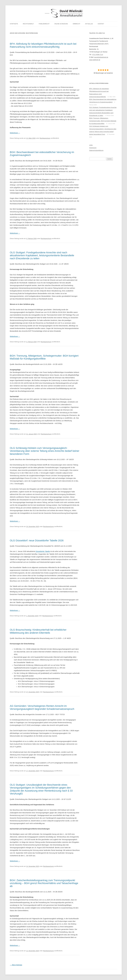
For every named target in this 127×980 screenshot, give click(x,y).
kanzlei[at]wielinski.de (101, 57)
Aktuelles (89, 24)
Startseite (14, 24)
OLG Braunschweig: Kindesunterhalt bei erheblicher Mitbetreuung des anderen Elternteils (38, 631)
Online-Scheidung (61, 24)
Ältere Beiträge (16, 965)
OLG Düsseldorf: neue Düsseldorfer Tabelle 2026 (37, 540)
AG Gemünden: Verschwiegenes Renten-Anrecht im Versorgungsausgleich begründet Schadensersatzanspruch (42, 707)
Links (91, 145)
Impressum (93, 148)
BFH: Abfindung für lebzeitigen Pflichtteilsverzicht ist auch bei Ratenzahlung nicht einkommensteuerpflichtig (43, 45)
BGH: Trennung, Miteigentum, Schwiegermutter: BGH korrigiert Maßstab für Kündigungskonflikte (44, 357)
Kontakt (101, 24)
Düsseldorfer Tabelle (43, 551)
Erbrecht (77, 24)
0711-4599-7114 (98, 55)
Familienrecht (44, 24)
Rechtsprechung (45, 138)
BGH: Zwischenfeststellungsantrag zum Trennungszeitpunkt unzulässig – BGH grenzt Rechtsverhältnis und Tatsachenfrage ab (44, 883)
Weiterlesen (15, 133)
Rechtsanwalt (28, 24)
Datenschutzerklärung (96, 150)
